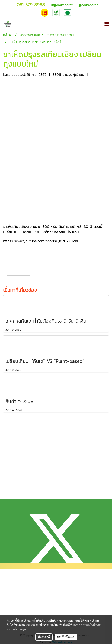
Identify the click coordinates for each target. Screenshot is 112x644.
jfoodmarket (62, 5)
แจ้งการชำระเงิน (14, 608)
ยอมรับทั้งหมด (66, 637)
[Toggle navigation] (107, 24)
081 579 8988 (31, 5)
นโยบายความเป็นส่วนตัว (87, 625)
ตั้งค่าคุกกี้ (44, 637)
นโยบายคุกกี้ (20, 629)
